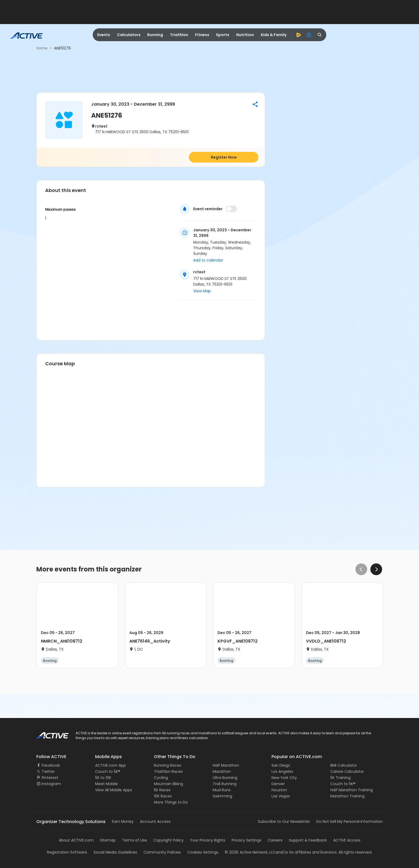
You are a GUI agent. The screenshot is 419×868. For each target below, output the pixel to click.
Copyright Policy (168, 840)
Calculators (129, 35)
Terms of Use (135, 840)
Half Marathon (226, 765)
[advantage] (298, 35)
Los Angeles (282, 771)
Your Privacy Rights (208, 840)
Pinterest (50, 778)
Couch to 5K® (108, 771)
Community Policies (162, 852)
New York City (284, 778)
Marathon (222, 771)
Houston (279, 790)
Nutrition (245, 35)
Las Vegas (281, 796)
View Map (202, 291)
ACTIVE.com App (110, 765)
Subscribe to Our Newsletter (284, 821)
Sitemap (108, 840)
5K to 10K (103, 778)
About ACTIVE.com (76, 840)
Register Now (224, 157)
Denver (278, 784)
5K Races (162, 790)
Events (104, 35)
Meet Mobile (106, 784)
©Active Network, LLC (250, 852)
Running (155, 35)
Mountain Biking (168, 784)
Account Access (155, 821)
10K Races (163, 796)
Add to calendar (208, 260)
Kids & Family (274, 35)
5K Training (340, 778)
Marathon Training (347, 796)
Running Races (168, 765)
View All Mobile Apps (114, 790)
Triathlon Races (168, 771)
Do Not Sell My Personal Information (350, 821)
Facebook (51, 765)
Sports (223, 35)
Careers (275, 840)
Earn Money (123, 821)
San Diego (281, 765)
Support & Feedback (308, 840)
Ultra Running (225, 778)
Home (42, 48)
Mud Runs (222, 790)
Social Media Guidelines (115, 852)
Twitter (48, 771)
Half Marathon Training (352, 790)
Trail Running (225, 784)
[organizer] (309, 35)
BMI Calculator (344, 765)
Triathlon (179, 35)
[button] (255, 104)
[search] (320, 35)
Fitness (202, 35)
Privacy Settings (247, 840)
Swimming (222, 796)
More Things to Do (171, 802)
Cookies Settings (203, 852)
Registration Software (67, 852)
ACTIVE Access (347, 840)
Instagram (51, 784)
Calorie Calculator (347, 771)
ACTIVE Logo (48, 733)
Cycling (161, 778)
